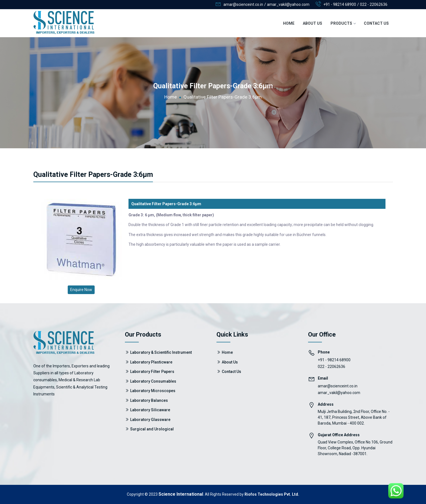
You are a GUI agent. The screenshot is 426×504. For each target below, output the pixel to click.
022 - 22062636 (374, 4)
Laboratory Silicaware (150, 410)
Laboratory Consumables (153, 381)
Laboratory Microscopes (153, 391)
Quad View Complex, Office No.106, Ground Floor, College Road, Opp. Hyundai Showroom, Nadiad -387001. (355, 448)
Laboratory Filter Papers (152, 372)
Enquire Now (81, 290)
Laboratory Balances (149, 400)
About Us (312, 23)
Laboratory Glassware (150, 420)
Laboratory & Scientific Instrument (161, 352)
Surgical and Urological (152, 429)
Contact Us (376, 23)
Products (343, 23)
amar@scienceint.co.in (338, 386)
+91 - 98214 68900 (340, 4)
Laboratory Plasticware (151, 362)
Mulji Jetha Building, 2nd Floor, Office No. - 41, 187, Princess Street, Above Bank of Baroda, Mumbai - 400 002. (354, 417)
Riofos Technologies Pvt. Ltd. (272, 494)
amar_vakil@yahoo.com (339, 393)
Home (289, 23)
